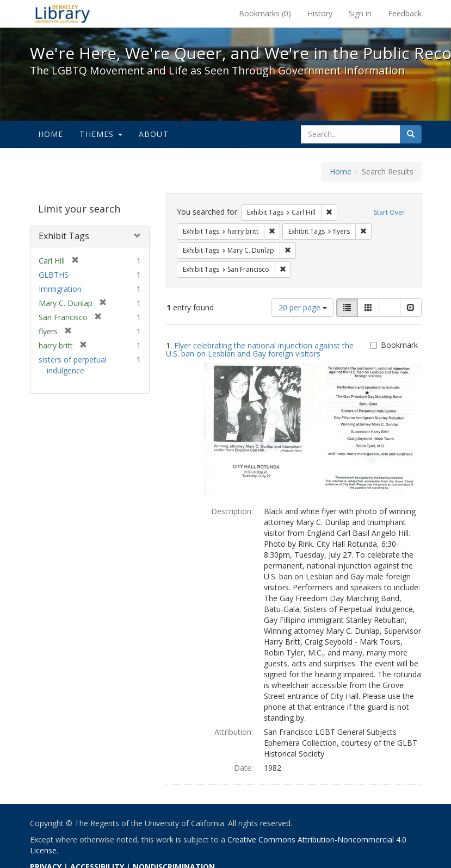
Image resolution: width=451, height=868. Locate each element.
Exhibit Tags (64, 236)
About (154, 134)
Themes (101, 134)
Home (51, 134)
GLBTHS (54, 275)
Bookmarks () (265, 13)
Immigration (60, 289)
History (320, 13)
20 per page (303, 307)
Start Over (389, 212)
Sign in (360, 13)
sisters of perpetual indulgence (73, 365)
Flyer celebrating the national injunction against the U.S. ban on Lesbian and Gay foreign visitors (260, 349)
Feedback (405, 13)
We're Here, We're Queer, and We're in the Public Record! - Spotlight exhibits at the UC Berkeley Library (63, 14)
